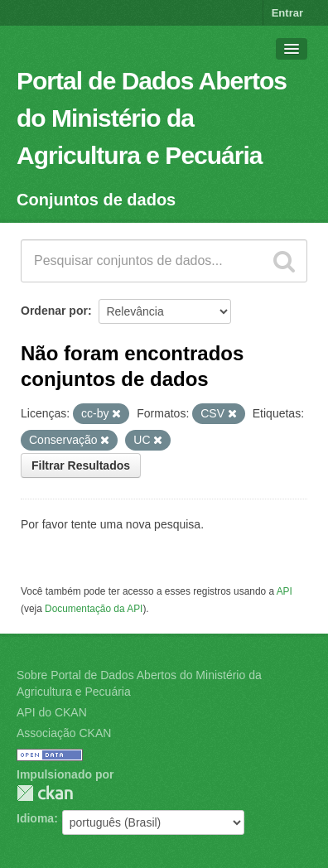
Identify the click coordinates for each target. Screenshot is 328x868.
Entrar (287, 13)
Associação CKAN (64, 733)
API (285, 591)
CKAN (45, 793)
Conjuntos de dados (96, 200)
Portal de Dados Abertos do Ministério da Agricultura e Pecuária (152, 118)
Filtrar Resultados (81, 465)
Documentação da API (94, 609)
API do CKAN (52, 712)
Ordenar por (54, 311)
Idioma (35, 818)
